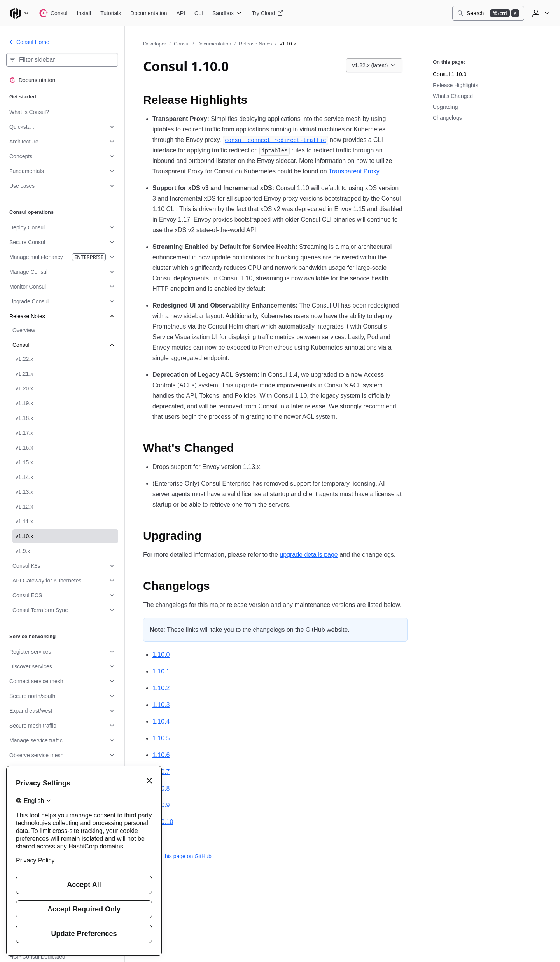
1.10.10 (163, 822)
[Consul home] (53, 13)
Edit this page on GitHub (177, 856)
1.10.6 (161, 755)
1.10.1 (161, 671)
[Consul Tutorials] (111, 13)
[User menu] (540, 13)
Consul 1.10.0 (450, 74)
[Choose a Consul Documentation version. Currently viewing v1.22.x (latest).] (374, 65)
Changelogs (447, 118)
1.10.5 (161, 738)
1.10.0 (161, 655)
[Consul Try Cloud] (268, 13)
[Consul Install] (84, 13)
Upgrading (445, 107)
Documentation (214, 44)
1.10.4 (161, 721)
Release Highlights (456, 85)
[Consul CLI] (199, 13)
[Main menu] (19, 13)
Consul (182, 44)
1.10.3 (161, 705)
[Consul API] (181, 13)
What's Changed (453, 96)
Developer (155, 44)
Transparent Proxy (354, 171)
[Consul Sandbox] (227, 13)
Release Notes (255, 44)
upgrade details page (309, 555)
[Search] (488, 13)
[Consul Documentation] (149, 13)
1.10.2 (161, 688)
